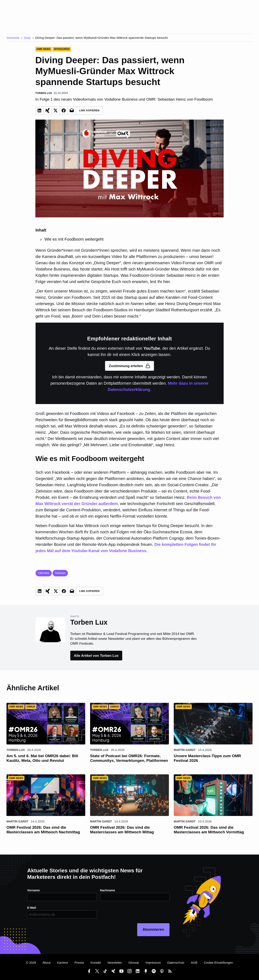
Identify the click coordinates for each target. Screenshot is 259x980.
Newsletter (115, 963)
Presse (79, 963)
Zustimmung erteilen (129, 366)
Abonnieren (153, 929)
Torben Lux (16, 750)
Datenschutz (176, 963)
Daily (27, 38)
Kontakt (96, 963)
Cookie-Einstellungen (218, 963)
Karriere (62, 963)
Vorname (34, 890)
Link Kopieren (89, 111)
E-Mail (32, 908)
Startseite (13, 38)
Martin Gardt (185, 750)
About (46, 963)
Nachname (108, 890)
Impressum (153, 963)
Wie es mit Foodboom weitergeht (74, 239)
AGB (194, 963)
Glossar (134, 963)
